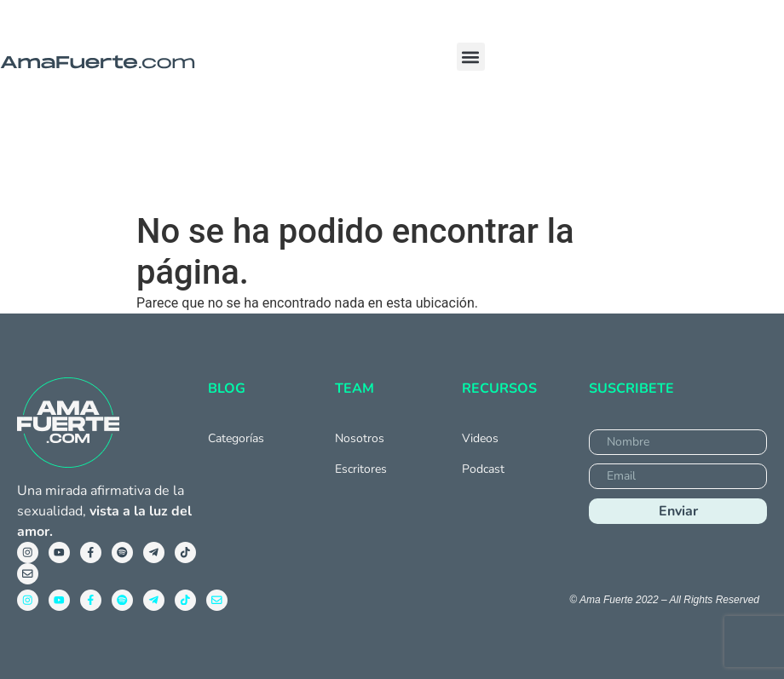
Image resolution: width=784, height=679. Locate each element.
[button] (471, 57)
